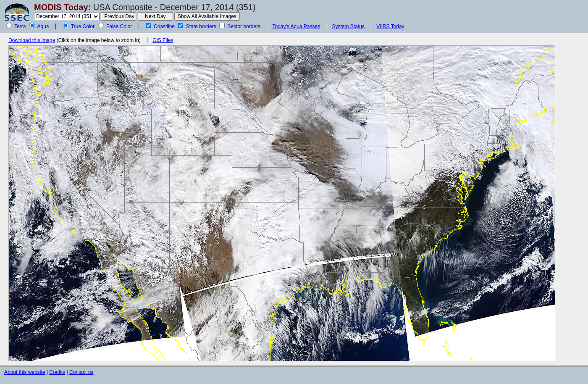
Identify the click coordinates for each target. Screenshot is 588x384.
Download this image (32, 40)
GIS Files (163, 40)
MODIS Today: (62, 7)
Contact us (81, 372)
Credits (57, 372)
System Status (348, 26)
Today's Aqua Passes (296, 26)
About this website (25, 372)
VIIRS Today (390, 26)
